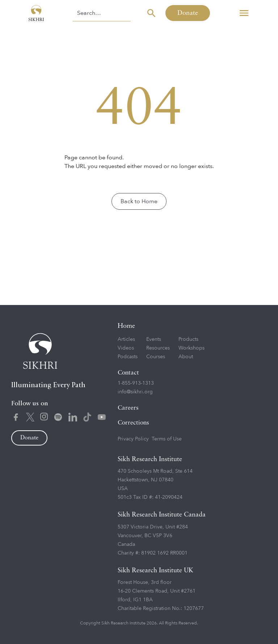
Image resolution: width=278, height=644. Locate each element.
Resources (158, 348)
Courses (156, 357)
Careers (128, 408)
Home (126, 326)
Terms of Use (167, 439)
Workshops (191, 348)
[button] (244, 13)
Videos (126, 348)
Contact (128, 373)
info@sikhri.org (135, 392)
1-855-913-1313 (136, 383)
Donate (188, 13)
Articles (126, 339)
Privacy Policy (133, 439)
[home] (36, 13)
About (186, 357)
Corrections (133, 423)
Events (154, 339)
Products (188, 339)
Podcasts (128, 357)
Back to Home (139, 201)
